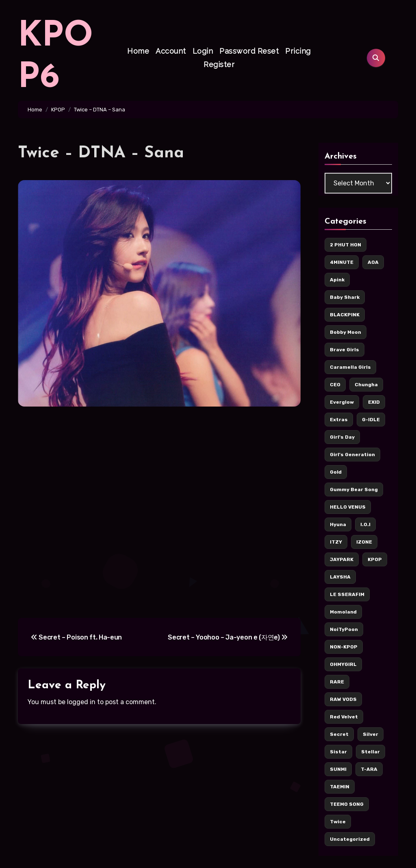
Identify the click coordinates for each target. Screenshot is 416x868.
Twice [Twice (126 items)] (338, 822)
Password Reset (249, 51)
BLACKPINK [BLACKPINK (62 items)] (345, 315)
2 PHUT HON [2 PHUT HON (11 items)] (346, 245)
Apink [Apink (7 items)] (337, 280)
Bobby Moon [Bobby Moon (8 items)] (346, 332)
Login (203, 51)
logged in (81, 702)
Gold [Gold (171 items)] (336, 472)
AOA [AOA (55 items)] (373, 262)
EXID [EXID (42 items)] (374, 402)
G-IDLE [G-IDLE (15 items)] (371, 420)
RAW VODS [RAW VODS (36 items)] (343, 699)
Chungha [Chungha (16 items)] (366, 385)
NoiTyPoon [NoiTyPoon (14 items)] (344, 629)
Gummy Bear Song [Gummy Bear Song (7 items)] (354, 489)
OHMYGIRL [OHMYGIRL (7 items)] (343, 664)
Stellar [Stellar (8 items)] (370, 752)
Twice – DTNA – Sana (101, 153)
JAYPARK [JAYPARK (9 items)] (342, 559)
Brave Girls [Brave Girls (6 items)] (344, 350)
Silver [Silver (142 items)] (370, 734)
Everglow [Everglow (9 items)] (342, 402)
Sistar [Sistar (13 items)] (338, 752)
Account (171, 51)
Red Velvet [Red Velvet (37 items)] (344, 717)
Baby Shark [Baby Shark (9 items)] (345, 297)
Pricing (298, 51)
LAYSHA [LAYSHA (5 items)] (340, 577)
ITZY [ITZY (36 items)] (336, 542)
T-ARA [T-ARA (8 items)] (369, 769)
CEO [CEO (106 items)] (335, 385)
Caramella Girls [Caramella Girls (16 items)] (350, 367)
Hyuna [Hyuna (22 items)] (338, 524)
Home (138, 51)
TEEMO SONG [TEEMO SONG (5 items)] (347, 804)
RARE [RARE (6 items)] (337, 682)
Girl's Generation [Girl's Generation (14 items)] (352, 455)
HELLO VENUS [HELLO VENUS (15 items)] (348, 507)
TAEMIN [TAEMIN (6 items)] (340, 787)
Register (219, 64)
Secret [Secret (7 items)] (339, 734)
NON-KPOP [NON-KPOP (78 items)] (344, 647)
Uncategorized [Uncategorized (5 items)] (350, 839)
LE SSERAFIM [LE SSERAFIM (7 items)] (347, 594)
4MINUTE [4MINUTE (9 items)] (342, 262)
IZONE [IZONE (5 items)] (364, 542)
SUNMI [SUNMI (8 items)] (338, 769)
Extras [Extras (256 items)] (339, 420)
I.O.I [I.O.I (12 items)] (365, 524)
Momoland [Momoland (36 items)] (343, 612)
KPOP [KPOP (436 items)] (375, 559)
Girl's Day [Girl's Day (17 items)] (342, 437)
